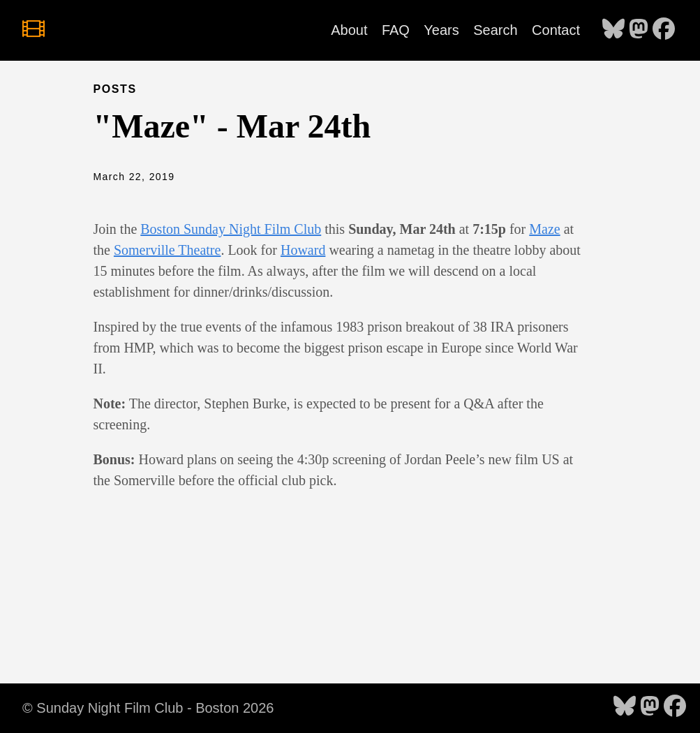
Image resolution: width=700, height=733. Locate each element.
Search (495, 30)
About (349, 30)
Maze (544, 229)
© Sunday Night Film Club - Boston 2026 (148, 708)
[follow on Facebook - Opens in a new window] (664, 30)
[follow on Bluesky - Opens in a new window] (613, 30)
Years (441, 30)
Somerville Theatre (167, 250)
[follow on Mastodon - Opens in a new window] (639, 30)
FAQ (396, 30)
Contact (556, 30)
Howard (303, 250)
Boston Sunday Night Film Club (231, 229)
